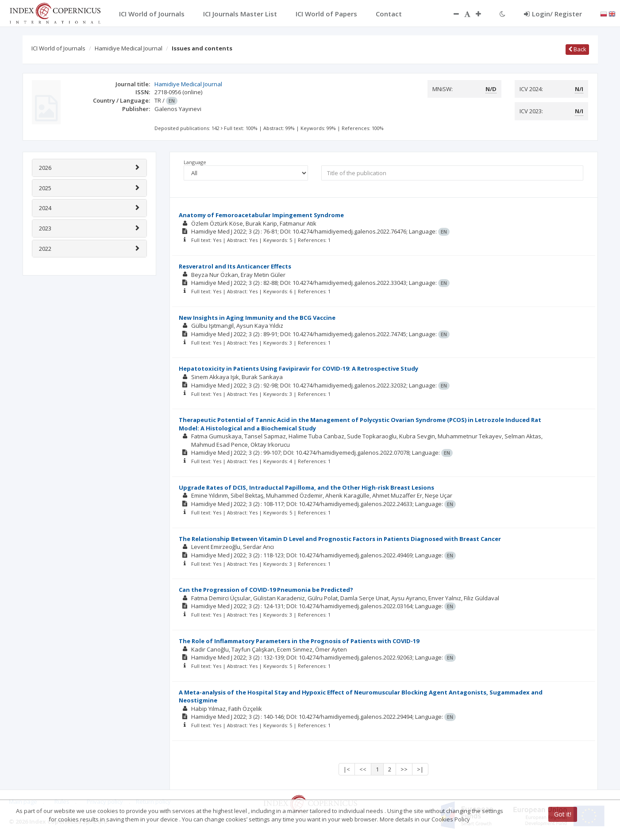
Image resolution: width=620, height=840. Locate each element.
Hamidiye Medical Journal (129, 48)
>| (420, 769)
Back (577, 49)
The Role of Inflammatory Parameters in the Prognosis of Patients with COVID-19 (299, 641)
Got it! (563, 814)
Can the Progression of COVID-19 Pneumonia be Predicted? (266, 590)
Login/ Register (553, 14)
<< (363, 769)
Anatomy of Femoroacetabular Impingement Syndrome (261, 215)
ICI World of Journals (58, 48)
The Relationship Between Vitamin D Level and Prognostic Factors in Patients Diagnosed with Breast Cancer (340, 539)
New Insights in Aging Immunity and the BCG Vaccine (257, 318)
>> (404, 769)
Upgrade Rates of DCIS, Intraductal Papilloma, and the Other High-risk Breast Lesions (306, 487)
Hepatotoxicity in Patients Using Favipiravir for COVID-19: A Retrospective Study (298, 368)
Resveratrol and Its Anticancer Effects (235, 266)
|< (347, 769)
